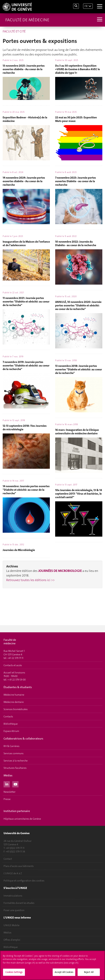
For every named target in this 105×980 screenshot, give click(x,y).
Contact (8, 859)
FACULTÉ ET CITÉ (14, 31)
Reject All (89, 972)
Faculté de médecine (27, 20)
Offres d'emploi (12, 940)
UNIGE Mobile (11, 925)
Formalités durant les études (19, 903)
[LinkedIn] (7, 784)
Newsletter (10, 792)
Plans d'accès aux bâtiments (19, 866)
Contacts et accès (13, 665)
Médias (7, 933)
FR (86, 6)
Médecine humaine (14, 695)
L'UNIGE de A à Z (13, 873)
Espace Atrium (11, 731)
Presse (7, 799)
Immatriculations (13, 896)
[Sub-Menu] (99, 20)
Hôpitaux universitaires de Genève (22, 819)
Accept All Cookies (64, 972)
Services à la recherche (16, 761)
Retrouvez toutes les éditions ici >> (30, 580)
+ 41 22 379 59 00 (17, 680)
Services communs (14, 753)
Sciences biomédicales (16, 709)
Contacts (8, 716)
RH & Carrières (11, 746)
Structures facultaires (15, 768)
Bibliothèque (11, 724)
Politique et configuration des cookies (24, 881)
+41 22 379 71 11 (15, 658)
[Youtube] (15, 784)
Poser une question (14, 910)
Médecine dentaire (14, 702)
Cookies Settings (14, 972)
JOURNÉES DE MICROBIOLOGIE (60, 571)
